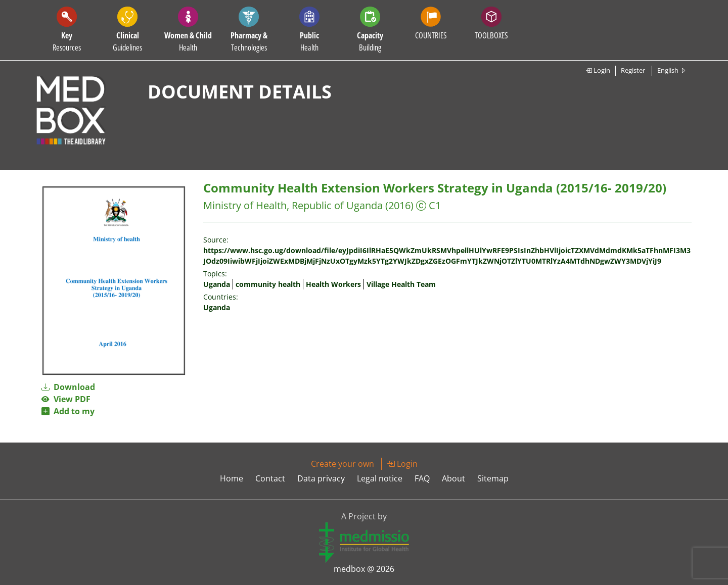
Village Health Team (401, 284)
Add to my (68, 411)
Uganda (217, 284)
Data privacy (321, 478)
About (453, 478)
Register (633, 70)
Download (68, 387)
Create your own (343, 464)
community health (268, 284)
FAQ (422, 478)
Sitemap (493, 478)
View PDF (66, 399)
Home (232, 478)
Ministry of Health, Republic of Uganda (293, 205)
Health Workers (333, 284)
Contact (270, 478)
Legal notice (380, 478)
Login (598, 70)
